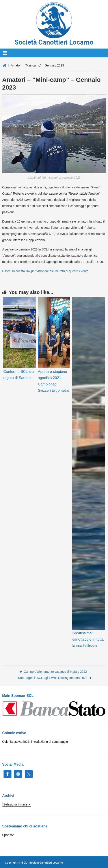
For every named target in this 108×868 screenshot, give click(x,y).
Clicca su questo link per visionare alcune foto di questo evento (45, 271)
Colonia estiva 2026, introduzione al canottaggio (35, 742)
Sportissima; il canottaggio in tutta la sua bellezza (88, 639)
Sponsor (8, 835)
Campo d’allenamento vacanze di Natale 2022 (53, 672)
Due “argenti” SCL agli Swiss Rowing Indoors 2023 (55, 678)
